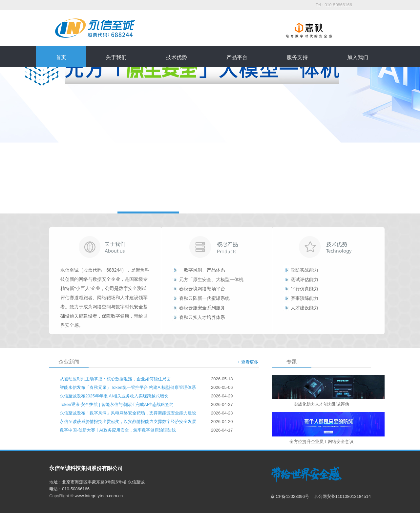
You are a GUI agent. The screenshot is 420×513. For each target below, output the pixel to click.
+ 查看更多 (248, 362)
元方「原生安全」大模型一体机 (211, 279)
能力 (314, 289)
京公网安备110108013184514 (342, 496)
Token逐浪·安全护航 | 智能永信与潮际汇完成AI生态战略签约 (117, 404)
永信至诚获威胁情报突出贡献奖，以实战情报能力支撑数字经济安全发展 (128, 422)
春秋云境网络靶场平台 (202, 289)
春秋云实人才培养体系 (202, 317)
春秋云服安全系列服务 (202, 308)
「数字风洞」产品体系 (202, 270)
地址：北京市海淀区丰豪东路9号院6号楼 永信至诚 (97, 482)
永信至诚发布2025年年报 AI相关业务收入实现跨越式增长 (114, 396)
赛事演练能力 (304, 298)
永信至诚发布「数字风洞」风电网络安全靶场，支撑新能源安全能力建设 (128, 413)
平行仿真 (300, 289)
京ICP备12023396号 (290, 496)
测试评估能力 (304, 279)
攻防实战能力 (304, 270)
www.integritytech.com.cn (99, 496)
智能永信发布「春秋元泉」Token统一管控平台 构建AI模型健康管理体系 (128, 387)
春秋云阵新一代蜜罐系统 (204, 298)
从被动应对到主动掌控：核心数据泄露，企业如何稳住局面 (115, 379)
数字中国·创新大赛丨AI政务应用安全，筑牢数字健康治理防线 (118, 430)
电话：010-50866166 (69, 489)
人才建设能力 (304, 308)
